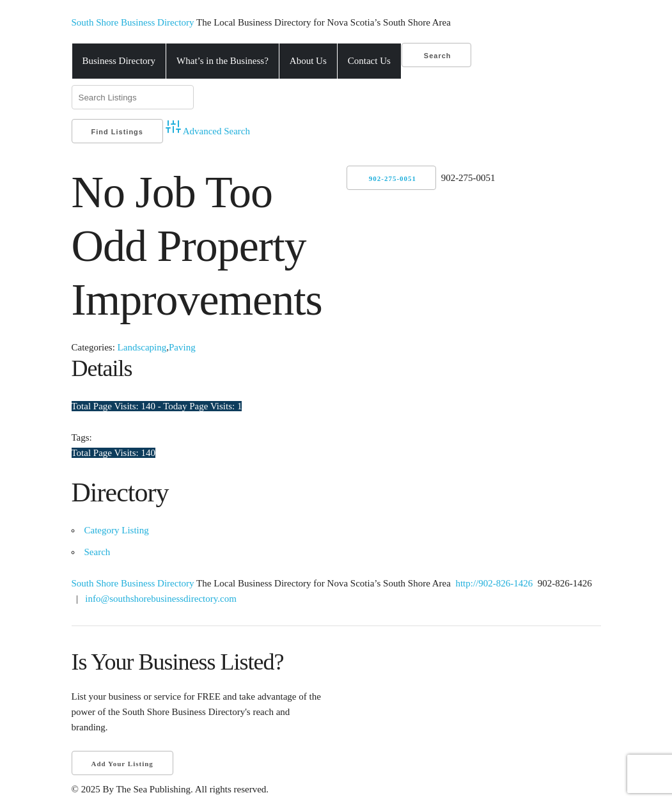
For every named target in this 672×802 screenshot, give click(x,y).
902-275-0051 (393, 178)
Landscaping (142, 347)
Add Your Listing (122, 764)
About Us (308, 61)
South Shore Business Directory (134, 22)
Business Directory (119, 61)
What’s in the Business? (223, 61)
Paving (182, 347)
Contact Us (369, 61)
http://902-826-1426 (493, 583)
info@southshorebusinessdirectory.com (161, 599)
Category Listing (117, 530)
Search (436, 56)
